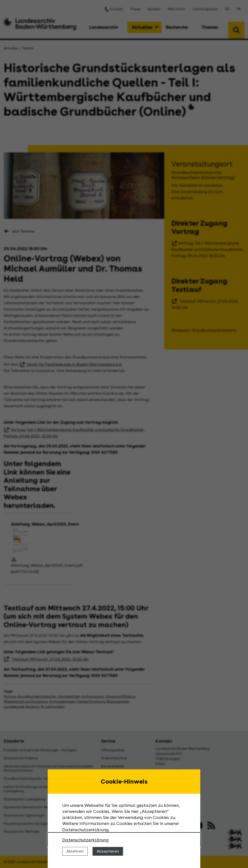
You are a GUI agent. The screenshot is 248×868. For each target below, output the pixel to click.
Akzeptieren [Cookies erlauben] (108, 851)
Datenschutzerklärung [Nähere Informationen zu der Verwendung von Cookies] (85, 840)
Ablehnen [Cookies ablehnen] (75, 851)
